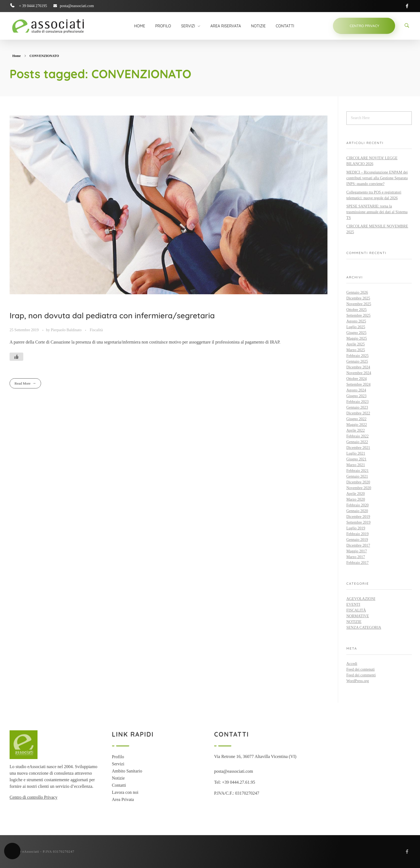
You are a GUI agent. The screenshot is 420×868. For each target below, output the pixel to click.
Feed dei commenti (361, 675)
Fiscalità (96, 330)
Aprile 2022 (356, 430)
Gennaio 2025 (357, 361)
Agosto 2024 (356, 390)
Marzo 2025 (356, 350)
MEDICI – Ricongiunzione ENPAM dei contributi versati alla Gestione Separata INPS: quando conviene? (377, 178)
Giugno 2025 (356, 333)
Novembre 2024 (359, 373)
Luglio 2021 (356, 453)
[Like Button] (16, 357)
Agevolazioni (361, 599)
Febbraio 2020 (357, 505)
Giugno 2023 (356, 396)
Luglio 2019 (356, 528)
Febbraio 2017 (357, 563)
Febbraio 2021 (357, 471)
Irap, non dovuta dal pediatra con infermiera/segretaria (112, 315)
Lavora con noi (125, 792)
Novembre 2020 (359, 488)
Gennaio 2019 (357, 540)
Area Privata (123, 799)
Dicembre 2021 (358, 448)
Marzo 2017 (356, 557)
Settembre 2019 (358, 522)
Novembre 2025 (359, 304)
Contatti (119, 785)
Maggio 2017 (357, 551)
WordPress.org (358, 681)
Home (17, 56)
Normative (358, 616)
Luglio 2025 (356, 327)
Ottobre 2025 (356, 310)
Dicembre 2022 (358, 413)
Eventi (353, 605)
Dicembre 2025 (358, 298)
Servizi (118, 764)
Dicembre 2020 (358, 482)
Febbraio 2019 (357, 534)
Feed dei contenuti (360, 669)
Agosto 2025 (356, 321)
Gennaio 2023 (357, 407)
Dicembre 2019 (358, 517)
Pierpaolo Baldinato (67, 330)
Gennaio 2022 (357, 442)
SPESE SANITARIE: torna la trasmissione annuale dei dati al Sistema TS (377, 212)
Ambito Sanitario (127, 771)
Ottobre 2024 (356, 379)
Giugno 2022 (356, 419)
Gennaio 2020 (357, 511)
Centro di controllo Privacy (34, 797)
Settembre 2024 (358, 384)
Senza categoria (364, 628)
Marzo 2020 (356, 499)
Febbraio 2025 (357, 356)
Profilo (118, 757)
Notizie (354, 622)
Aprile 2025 (356, 344)
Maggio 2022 (357, 425)
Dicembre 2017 (358, 545)
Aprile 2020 (356, 494)
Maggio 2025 (357, 338)
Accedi (352, 664)
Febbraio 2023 (357, 402)
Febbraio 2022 (357, 436)
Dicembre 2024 (358, 367)
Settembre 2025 (358, 315)
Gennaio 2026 (357, 292)
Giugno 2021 (356, 459)
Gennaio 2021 (357, 476)
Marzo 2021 (356, 465)
